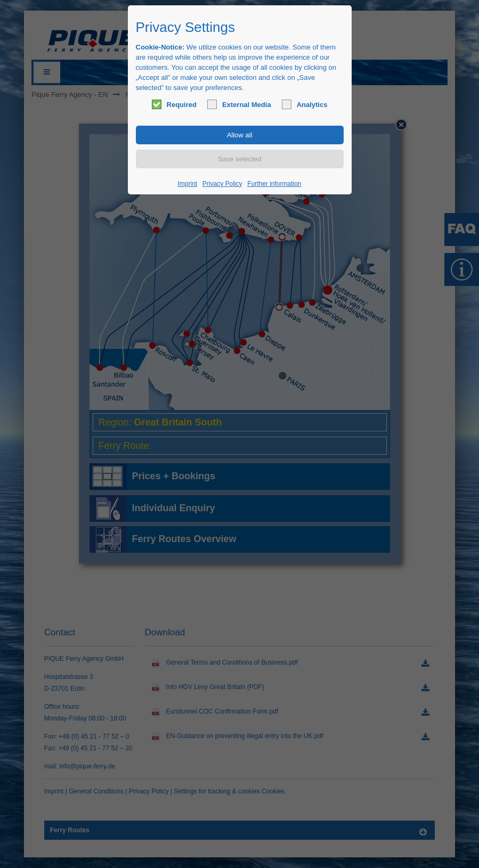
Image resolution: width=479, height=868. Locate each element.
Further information (274, 184)
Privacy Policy (222, 184)
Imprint (188, 184)
